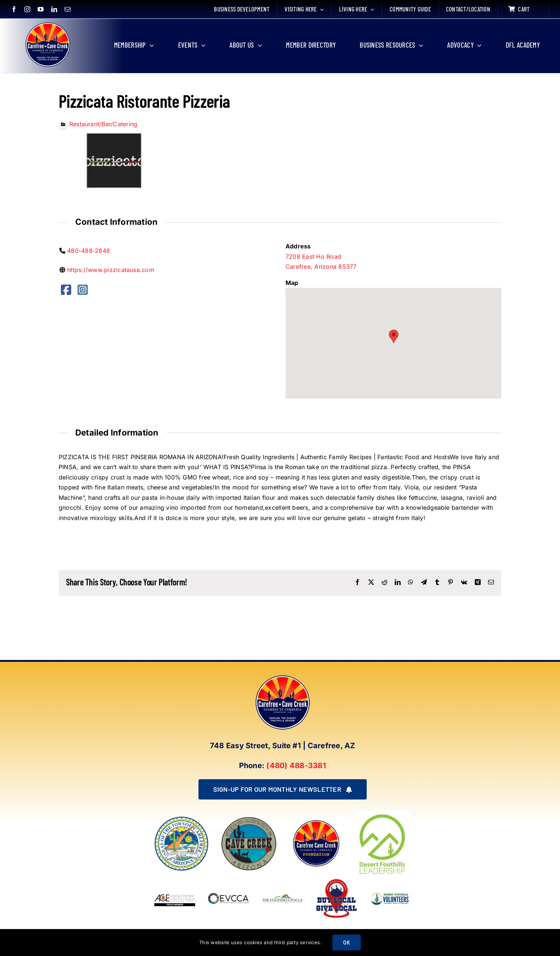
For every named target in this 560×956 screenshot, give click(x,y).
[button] (394, 337)
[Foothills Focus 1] (283, 896)
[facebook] (14, 9)
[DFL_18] (383, 814)
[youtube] (41, 9)
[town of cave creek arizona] (249, 819)
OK (346, 943)
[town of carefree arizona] (182, 819)
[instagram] (27, 9)
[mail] (68, 9)
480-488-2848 (89, 251)
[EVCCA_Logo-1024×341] (229, 880)
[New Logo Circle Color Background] (47, 23)
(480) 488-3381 (296, 766)
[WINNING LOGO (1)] (390, 891)
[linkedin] (54, 9)
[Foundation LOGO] (316, 819)
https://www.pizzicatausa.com (111, 270)
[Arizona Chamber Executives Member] (175, 880)
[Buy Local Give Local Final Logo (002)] (336, 880)
